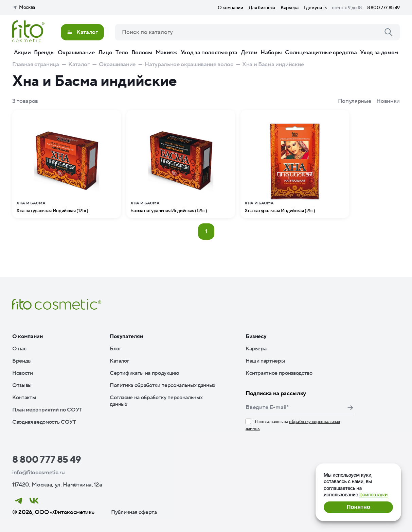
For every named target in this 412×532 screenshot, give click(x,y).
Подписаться (350, 408)
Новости (23, 373)
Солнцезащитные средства (321, 53)
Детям (249, 53)
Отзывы (22, 385)
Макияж (166, 53)
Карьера (290, 8)
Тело (122, 53)
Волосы (142, 53)
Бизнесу (256, 336)
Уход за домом (379, 53)
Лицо (105, 53)
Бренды (44, 53)
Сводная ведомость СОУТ (44, 422)
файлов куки (373, 494)
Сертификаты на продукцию (145, 373)
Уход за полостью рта (209, 53)
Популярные (355, 101)
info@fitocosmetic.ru (38, 473)
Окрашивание (76, 53)
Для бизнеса (262, 8)
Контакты (24, 398)
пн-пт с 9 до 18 (347, 8)
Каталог (120, 361)
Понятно (358, 507)
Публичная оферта (134, 512)
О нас (19, 349)
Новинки (388, 101)
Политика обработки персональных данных (163, 385)
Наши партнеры (265, 361)
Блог (116, 349)
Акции (22, 53)
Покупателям (127, 336)
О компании (230, 8)
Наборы (271, 53)
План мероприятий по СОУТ (47, 410)
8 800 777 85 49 (383, 8)
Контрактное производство (279, 373)
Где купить (315, 8)
